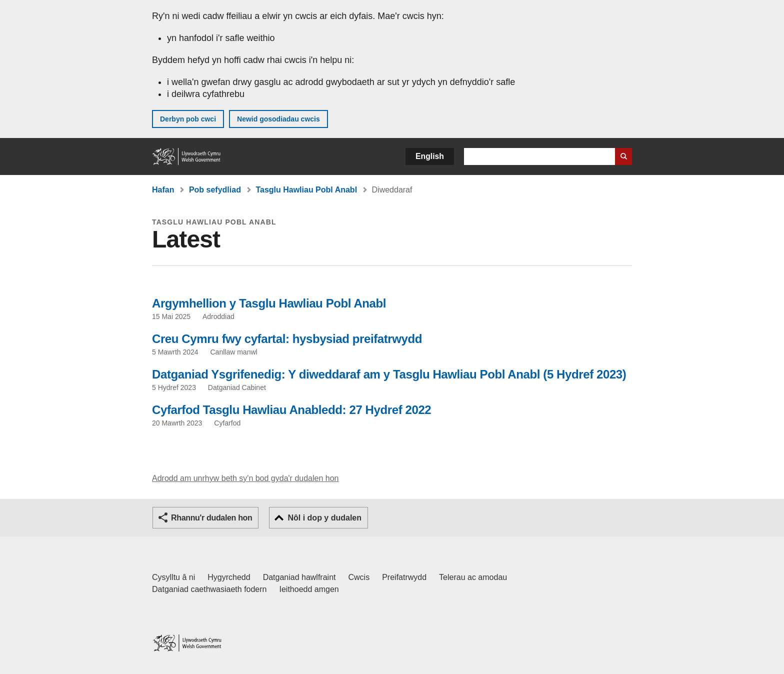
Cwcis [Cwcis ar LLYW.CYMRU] (359, 577)
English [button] (430, 156)
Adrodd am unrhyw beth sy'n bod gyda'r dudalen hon (245, 478)
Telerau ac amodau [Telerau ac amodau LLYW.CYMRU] (473, 577)
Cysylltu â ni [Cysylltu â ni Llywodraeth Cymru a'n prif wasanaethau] (173, 577)
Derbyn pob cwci (188, 119)
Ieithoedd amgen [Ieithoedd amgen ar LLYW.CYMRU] (309, 589)
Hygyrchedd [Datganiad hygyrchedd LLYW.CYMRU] (229, 577)
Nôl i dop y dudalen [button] (324, 518)
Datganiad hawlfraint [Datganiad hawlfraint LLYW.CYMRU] (299, 577)
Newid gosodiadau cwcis (278, 119)
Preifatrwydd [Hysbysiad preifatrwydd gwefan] (404, 577)
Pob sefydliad (215, 190)
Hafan (163, 190)
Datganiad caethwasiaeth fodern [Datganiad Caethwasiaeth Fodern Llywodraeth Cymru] (209, 589)
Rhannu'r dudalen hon (211, 518)
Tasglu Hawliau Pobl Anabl (306, 190)
